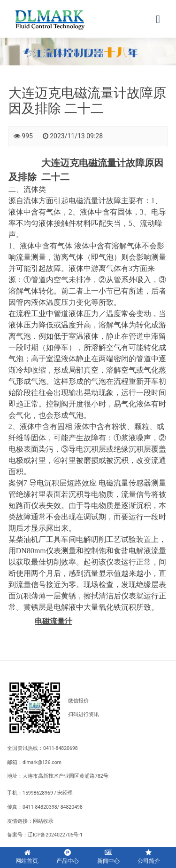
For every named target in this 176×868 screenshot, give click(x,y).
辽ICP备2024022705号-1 (55, 835)
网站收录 (43, 821)
